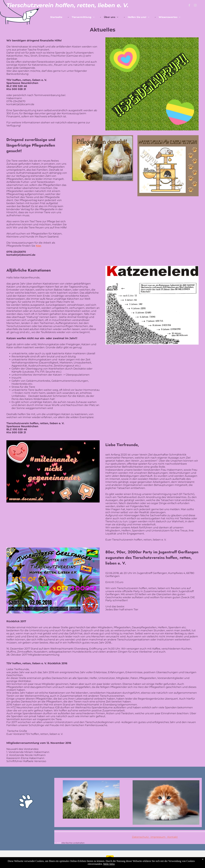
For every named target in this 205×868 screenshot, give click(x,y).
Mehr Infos (109, 864)
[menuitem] (58, 17)
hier (39, 246)
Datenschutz (140, 837)
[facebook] (189, 6)
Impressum (158, 837)
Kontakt (172, 837)
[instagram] (195, 6)
